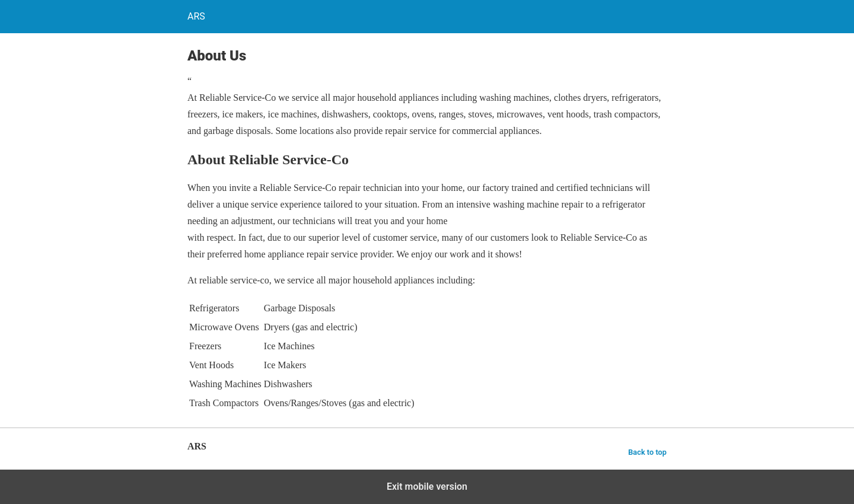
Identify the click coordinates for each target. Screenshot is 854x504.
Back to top (647, 452)
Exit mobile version (427, 487)
